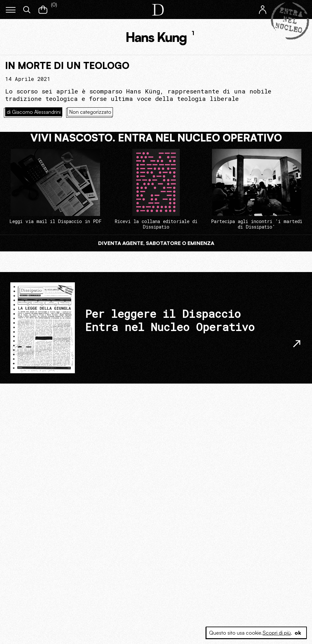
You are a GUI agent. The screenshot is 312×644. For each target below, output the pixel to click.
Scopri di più (277, 633)
